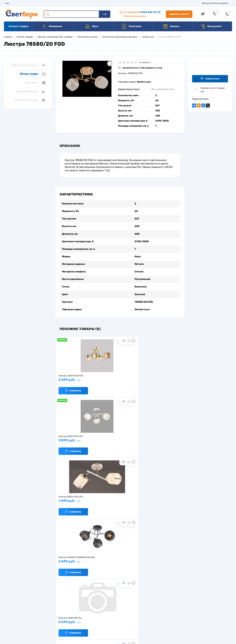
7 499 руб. (118, 497)
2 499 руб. (77, 497)
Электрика (131, 26)
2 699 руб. (77, 376)
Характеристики (30, 91)
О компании (30, 3)
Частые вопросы (67, 626)
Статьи (139, 3)
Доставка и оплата (95, 605)
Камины (171, 26)
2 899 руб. (118, 376)
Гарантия (64, 615)
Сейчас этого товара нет (212, 90)
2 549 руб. (118, 437)
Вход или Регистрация (215, 3)
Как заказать (66, 620)
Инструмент (211, 26)
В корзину (73, 385)
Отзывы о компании (122, 605)
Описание (35, 83)
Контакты (102, 3)
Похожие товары (30, 100)
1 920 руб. (160, 437)
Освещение (52, 26)
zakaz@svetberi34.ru (188, 619)
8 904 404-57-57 (150, 12)
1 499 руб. (160, 376)
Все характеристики (163, 89)
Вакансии (121, 3)
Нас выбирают (66, 610)
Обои (92, 26)
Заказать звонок (179, 14)
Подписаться (210, 79)
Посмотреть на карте (188, 601)
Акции (84, 3)
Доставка (51, 3)
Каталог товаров (19, 26)
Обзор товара (33, 74)
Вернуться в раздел (28, 65)
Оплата (69, 3)
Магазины (10, 3)
